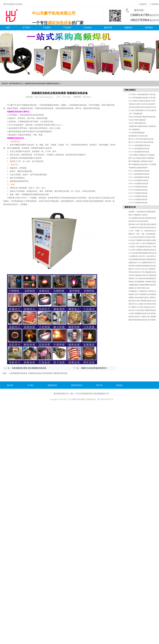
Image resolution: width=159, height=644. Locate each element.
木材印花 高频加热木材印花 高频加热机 (142, 275)
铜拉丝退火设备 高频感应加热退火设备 (142, 301)
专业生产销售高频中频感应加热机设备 (142, 117)
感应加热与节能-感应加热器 (138, 221)
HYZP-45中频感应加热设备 (138, 196)
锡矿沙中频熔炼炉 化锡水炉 (138, 215)
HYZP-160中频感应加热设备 (138, 180)
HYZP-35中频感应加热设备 (138, 187)
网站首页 (10, 385)
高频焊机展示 (52, 385)
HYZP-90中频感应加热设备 (138, 190)
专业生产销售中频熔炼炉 (137, 120)
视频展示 (129, 28)
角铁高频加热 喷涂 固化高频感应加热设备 (29, 368)
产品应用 (67, 28)
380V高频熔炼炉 (134, 129)
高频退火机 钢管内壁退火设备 (139, 288)
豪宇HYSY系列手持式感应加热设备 (141, 139)
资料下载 (99, 385)
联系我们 (156, 4)
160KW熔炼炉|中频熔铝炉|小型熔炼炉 (142, 155)
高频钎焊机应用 (77, 385)
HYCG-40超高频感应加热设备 (139, 171)
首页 (8, 28)
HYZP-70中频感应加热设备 (138, 193)
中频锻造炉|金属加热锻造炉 (138, 168)
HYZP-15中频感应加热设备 (138, 203)
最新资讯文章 (130, 207)
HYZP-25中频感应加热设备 (138, 199)
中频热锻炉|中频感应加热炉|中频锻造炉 (142, 126)
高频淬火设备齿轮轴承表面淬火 (94, 368)
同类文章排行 (130, 90)
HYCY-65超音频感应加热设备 (139, 152)
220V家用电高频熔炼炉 (137, 133)
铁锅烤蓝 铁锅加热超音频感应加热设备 (142, 266)
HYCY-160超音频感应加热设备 (139, 145)
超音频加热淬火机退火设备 (138, 136)
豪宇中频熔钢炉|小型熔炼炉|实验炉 (141, 161)
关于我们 (26, 28)
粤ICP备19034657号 (105, 399)
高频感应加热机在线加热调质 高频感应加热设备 (48, 373)
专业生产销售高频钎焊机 (137, 123)
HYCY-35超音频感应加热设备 (139, 149)
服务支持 (108, 28)
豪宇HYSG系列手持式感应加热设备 (141, 142)
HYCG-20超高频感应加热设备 (139, 174)
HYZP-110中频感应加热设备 (138, 184)
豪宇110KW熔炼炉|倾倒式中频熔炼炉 (142, 158)
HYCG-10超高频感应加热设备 (139, 177)
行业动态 (88, 28)
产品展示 (47, 28)
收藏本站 (143, 4)
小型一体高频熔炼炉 (136, 114)
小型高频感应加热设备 (18, 373)
